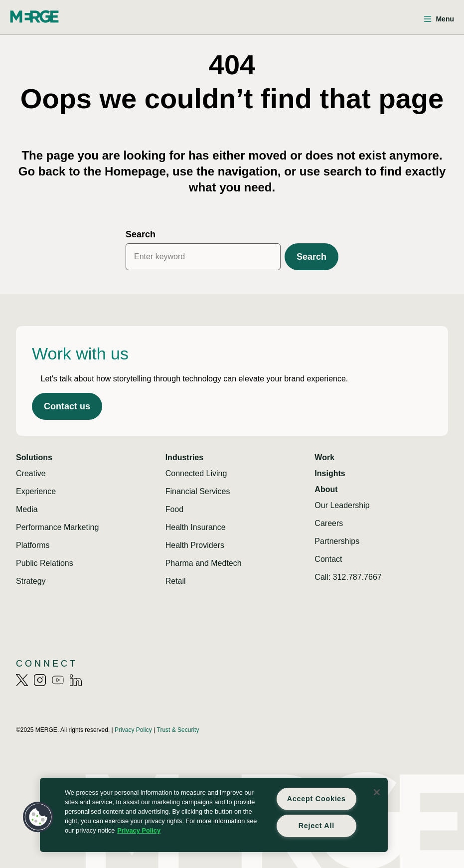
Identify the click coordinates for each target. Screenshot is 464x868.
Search (141, 234)
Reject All (316, 826)
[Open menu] (439, 19)
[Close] (377, 792)
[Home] (34, 16)
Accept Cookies (316, 799)
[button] (38, 817)
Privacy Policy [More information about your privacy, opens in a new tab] (139, 830)
